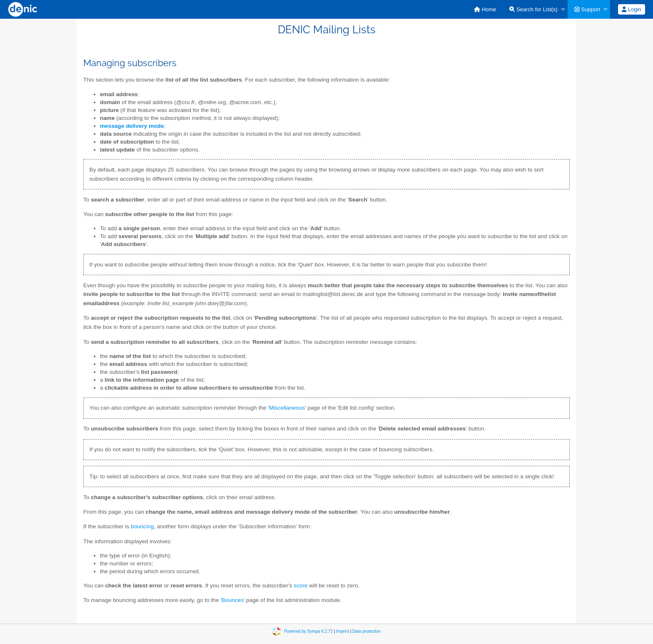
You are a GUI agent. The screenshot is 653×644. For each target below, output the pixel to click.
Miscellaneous (287, 408)
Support (587, 9)
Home (485, 9)
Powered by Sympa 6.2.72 (308, 631)
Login (631, 9)
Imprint (343, 631)
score (300, 586)
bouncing (142, 526)
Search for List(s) (533, 9)
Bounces (233, 600)
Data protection (366, 631)
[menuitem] (485, 9)
